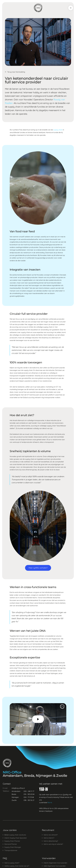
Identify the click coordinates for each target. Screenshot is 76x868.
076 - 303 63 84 (29, 794)
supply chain (58, 130)
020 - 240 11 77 (29, 791)
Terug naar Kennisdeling (15, 72)
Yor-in (50, 802)
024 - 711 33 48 (29, 797)
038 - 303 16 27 (29, 800)
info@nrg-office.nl (18, 788)
